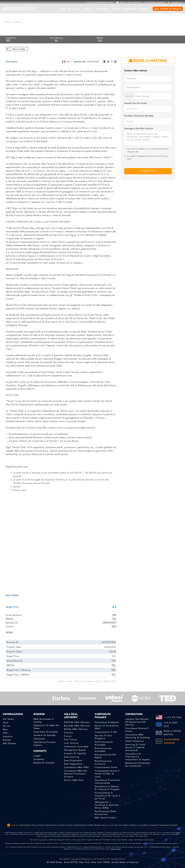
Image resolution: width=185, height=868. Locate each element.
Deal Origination (73, 760)
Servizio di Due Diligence (103, 737)
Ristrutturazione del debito (105, 756)
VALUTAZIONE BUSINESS (154, 3)
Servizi (90, 9)
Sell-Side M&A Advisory (77, 722)
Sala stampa (9, 743)
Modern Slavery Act (104, 825)
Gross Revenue (56, 38)
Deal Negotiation (73, 764)
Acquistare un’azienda (46, 732)
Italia (68, 62)
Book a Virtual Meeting (129, 3)
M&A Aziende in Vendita (168, 9)
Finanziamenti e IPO (106, 732)
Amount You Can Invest (135, 103)
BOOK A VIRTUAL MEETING (172, 733)
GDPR (91, 825)
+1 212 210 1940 (173, 717)
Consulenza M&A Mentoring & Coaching (138, 736)
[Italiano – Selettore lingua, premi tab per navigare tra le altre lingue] (175, 3)
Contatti (144, 9)
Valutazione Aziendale (76, 747)
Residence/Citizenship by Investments (138, 764)
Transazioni (129, 9)
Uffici (117, 9)
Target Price (11, 38)
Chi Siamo (75, 9)
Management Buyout (75, 750)
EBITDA (100, 38)
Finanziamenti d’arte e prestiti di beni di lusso (107, 774)
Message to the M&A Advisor (139, 129)
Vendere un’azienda (45, 735)
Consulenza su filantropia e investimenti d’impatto (138, 757)
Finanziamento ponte (106, 767)
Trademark (164, 825)
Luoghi (37, 756)
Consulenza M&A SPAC (77, 767)
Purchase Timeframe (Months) (139, 116)
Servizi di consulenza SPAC (107, 727)
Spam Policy (51, 825)
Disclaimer (25, 825)
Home (62, 9)
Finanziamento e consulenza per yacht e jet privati (107, 796)
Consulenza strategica (107, 722)
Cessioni (69, 733)
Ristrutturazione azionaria (103, 762)
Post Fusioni (71, 740)
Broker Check (116, 849)
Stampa (7, 740)
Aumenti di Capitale (75, 753)
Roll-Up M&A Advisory (76, 729)
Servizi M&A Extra (74, 780)
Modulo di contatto (44, 763)
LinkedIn (13, 825)
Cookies (62, 825)
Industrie (104, 9)
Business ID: (80, 62)
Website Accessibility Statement (144, 825)
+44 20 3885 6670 (171, 724)
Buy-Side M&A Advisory (77, 726)
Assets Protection (135, 741)
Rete (5, 729)
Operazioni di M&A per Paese (46, 727)
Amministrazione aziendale (104, 743)
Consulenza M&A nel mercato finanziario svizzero (76, 774)
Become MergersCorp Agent (100, 3)
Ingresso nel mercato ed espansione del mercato (137, 722)
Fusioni (68, 736)
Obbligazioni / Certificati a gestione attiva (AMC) (107, 805)
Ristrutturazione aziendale (103, 750)
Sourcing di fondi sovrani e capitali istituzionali (135, 747)
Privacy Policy (38, 825)
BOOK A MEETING (148, 61)
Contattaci (39, 759)
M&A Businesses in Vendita (44, 720)
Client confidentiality (77, 825)
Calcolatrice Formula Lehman (45, 744)
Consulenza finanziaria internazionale (107, 782)
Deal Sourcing (72, 757)
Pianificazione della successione (105, 813)
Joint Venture (71, 743)
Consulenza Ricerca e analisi (137, 730)
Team (6, 722)
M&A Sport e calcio (106, 818)
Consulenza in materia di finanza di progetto (107, 788)
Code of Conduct (121, 825)
